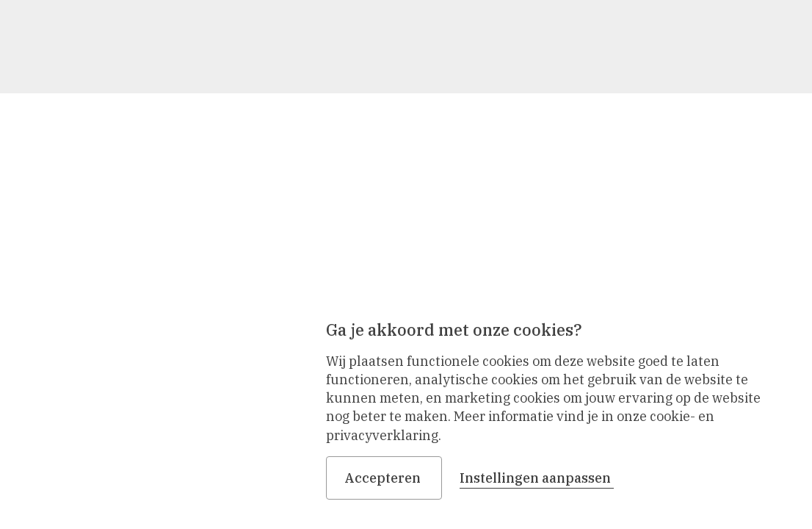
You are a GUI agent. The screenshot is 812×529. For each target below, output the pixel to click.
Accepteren (384, 478)
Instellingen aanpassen (537, 478)
